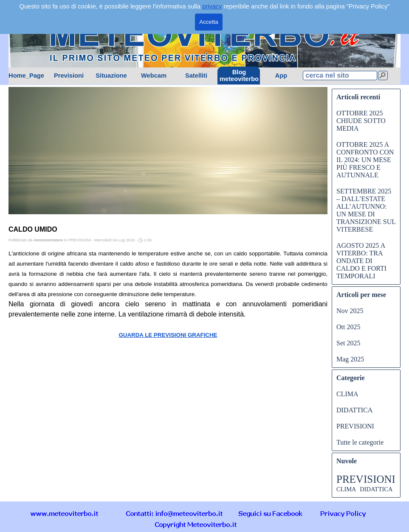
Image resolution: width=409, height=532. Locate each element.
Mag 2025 (350, 359)
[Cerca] (383, 76)
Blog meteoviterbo (239, 76)
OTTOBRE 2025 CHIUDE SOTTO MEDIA (361, 121)
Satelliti (196, 76)
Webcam (154, 76)
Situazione (111, 76)
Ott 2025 (348, 327)
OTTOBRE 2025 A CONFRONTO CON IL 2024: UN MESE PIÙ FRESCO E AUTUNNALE (365, 160)
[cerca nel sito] (340, 76)
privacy (212, 6)
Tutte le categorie (360, 442)
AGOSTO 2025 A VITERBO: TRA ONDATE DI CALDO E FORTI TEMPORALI (361, 261)
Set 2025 (348, 343)
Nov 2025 (350, 311)
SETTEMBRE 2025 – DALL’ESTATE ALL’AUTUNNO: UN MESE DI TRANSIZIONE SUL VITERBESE (366, 210)
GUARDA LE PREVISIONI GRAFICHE (168, 335)
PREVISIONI (355, 426)
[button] (175, 513)
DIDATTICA (354, 410)
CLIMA (347, 394)
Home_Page (26, 76)
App (281, 76)
